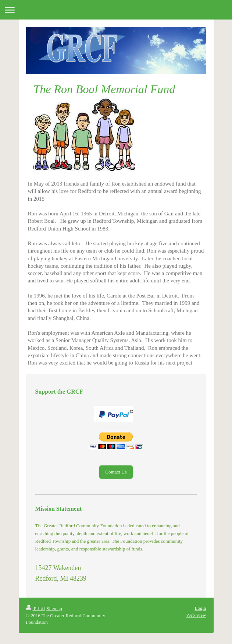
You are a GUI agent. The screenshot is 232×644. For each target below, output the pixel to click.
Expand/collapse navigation (116, 10)
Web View (196, 615)
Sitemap (54, 608)
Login (200, 608)
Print (35, 608)
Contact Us (116, 472)
